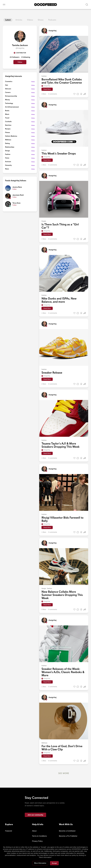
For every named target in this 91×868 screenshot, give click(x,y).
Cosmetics (9, 82)
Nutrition (8, 125)
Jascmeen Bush (18, 195)
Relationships (10, 147)
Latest (8, 20)
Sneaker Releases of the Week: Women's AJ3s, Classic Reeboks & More (63, 672)
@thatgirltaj (20, 48)
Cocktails (8, 122)
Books (7, 111)
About (34, 831)
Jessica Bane (17, 187)
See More (64, 773)
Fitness (7, 133)
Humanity (8, 165)
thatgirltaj (46, 86)
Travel (7, 118)
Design (7, 151)
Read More (47, 89)
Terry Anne (16, 203)
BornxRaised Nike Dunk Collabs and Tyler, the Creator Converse (62, 81)
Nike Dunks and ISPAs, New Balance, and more (59, 300)
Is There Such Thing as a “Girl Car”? (60, 226)
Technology (9, 103)
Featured (9, 831)
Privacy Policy (37, 841)
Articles (19, 20)
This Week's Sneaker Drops (59, 154)
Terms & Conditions (39, 836)
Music (7, 114)
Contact (35, 846)
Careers (8, 92)
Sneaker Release (52, 373)
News (7, 169)
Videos (30, 20)
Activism (8, 162)
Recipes (8, 129)
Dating (7, 143)
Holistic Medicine (11, 136)
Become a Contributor (67, 831)
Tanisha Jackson (20, 45)
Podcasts (52, 20)
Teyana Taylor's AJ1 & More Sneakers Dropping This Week (60, 445)
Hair (7, 85)
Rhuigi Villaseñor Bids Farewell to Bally (62, 519)
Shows (41, 20)
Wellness (8, 140)
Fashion (8, 154)
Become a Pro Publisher (68, 836)
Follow (20, 62)
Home (7, 158)
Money (7, 100)
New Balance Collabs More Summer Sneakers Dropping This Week (62, 595)
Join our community (35, 815)
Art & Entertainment (12, 107)
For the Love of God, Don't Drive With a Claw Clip (62, 748)
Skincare (8, 89)
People (44, 221)
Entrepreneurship (11, 96)
